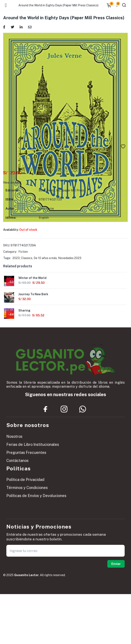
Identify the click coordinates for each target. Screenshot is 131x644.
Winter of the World (32, 278)
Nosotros (14, 436)
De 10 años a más (45, 258)
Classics (27, 258)
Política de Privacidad (25, 480)
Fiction (23, 252)
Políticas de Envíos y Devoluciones (36, 496)
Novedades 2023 (70, 258)
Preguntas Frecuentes (26, 452)
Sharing (24, 310)
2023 (16, 258)
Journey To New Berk (33, 294)
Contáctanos (17, 461)
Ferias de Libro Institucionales (33, 444)
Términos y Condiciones (27, 488)
